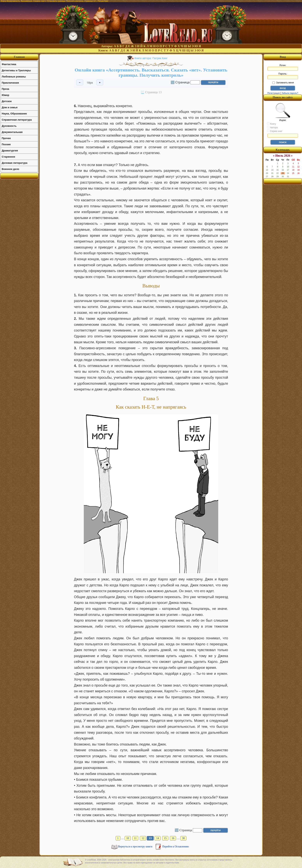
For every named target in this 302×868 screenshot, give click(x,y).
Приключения (10, 83)
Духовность (9, 126)
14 (158, 838)
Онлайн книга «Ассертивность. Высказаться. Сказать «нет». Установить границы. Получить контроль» (151, 73)
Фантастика (9, 64)
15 (165, 838)
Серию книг (275, 131)
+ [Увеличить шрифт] (100, 83)
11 (135, 838)
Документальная (12, 132)
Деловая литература (15, 163)
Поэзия (6, 144)
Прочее (6, 138)
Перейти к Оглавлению (176, 847)
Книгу (271, 124)
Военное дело (10, 169)
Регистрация (273, 93)
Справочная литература (17, 120)
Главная (19, 57)
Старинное (8, 157)
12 (143, 838)
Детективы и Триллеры (16, 70)
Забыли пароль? (290, 93)
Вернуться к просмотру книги (136, 847)
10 (128, 838)
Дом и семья (10, 107)
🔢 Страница (180, 82)
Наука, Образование (14, 114)
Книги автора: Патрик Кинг (151, 58)
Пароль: (283, 76)
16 (173, 838)
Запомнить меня (283, 83)
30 (183, 838)
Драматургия (10, 151)
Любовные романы (14, 77)
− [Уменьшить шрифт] (80, 83)
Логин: (283, 67)
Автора (272, 127)
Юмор (5, 95)
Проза (5, 89)
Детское (7, 101)
